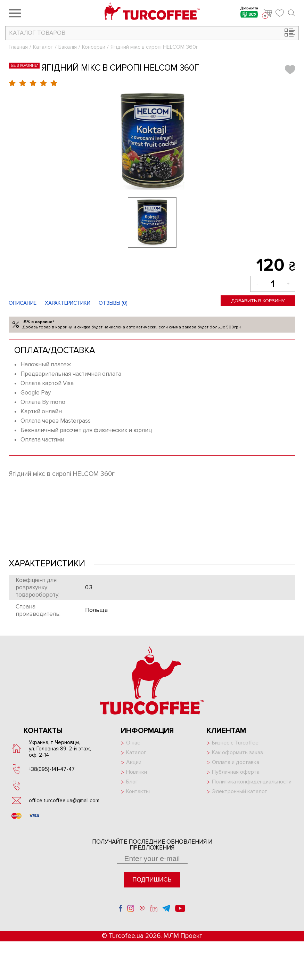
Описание (23, 303)
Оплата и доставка (236, 762)
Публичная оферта (236, 772)
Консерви (94, 47)
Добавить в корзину (258, 301)
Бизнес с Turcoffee (235, 743)
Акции (134, 762)
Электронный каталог (240, 791)
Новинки (137, 772)
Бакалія (68, 47)
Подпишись (152, 880)
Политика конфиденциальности (252, 782)
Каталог (43, 47)
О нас (133, 743)
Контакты (138, 791)
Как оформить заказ (237, 752)
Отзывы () (113, 303)
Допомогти (249, 13)
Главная (18, 47)
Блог (132, 782)
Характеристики (68, 303)
